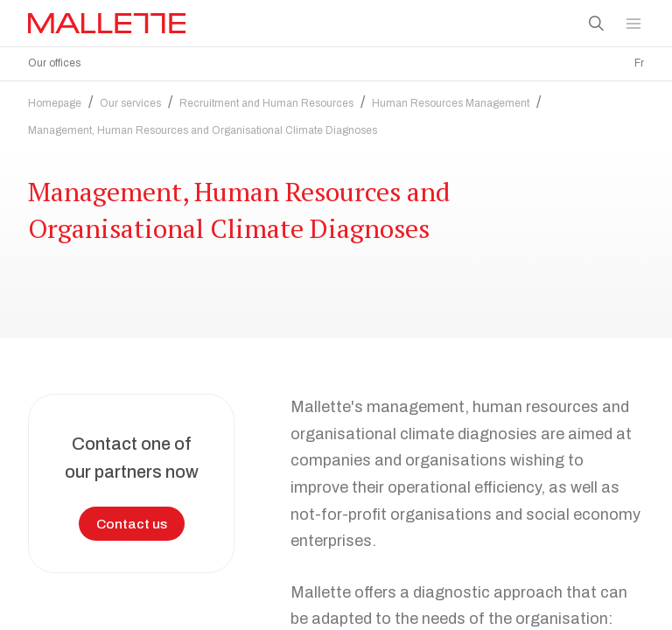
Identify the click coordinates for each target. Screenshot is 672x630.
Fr (639, 63)
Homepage (55, 99)
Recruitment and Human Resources (266, 99)
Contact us (132, 519)
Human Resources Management (451, 99)
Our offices (54, 63)
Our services (130, 99)
